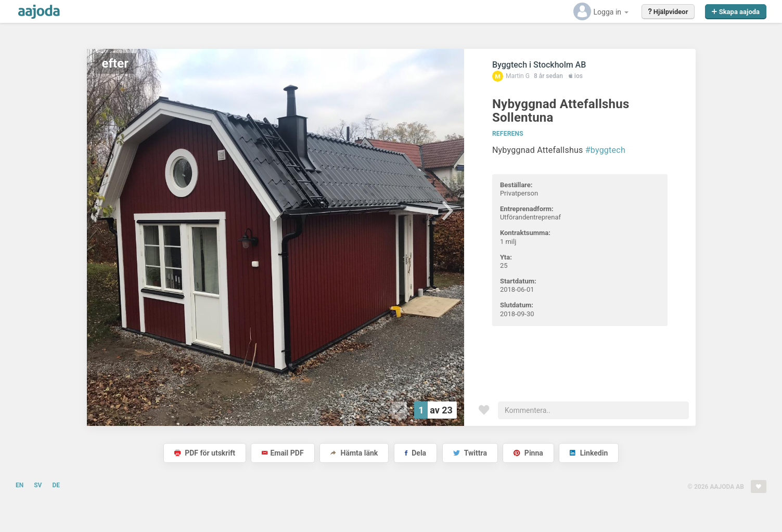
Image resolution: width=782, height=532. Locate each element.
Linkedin (589, 453)
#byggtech (605, 150)
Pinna (528, 453)
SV (38, 485)
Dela (415, 453)
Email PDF (283, 453)
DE (56, 485)
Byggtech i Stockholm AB (539, 65)
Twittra (470, 453)
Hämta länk (354, 453)
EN (20, 485)
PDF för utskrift (205, 453)
